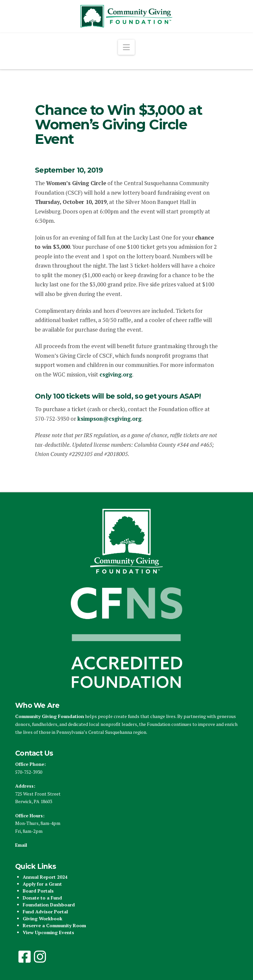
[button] (126, 47)
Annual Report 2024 (45, 877)
